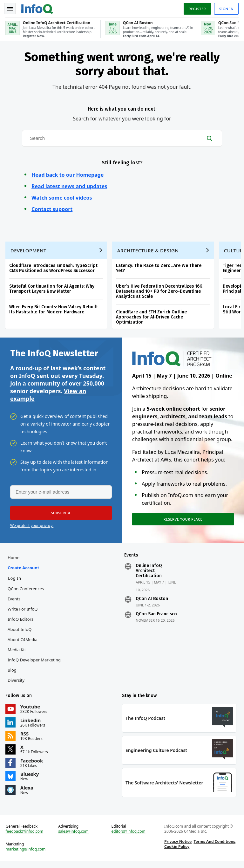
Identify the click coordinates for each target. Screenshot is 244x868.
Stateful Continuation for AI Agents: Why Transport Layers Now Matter (53, 289)
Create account (24, 571)
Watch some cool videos (62, 196)
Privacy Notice (178, 847)
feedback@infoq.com (26, 837)
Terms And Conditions (214, 847)
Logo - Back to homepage (38, 7)
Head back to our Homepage (68, 174)
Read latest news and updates (69, 185)
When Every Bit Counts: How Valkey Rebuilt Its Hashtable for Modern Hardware (54, 310)
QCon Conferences (27, 592)
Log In (16, 582)
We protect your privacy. (32, 528)
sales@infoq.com (74, 837)
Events (15, 603)
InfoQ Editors (21, 623)
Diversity (17, 684)
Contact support (52, 208)
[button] (60, 516)
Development (29, 251)
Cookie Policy (176, 853)
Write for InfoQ (24, 613)
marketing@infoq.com (27, 855)
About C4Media (24, 643)
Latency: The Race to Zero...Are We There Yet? (160, 269)
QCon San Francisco (156, 618)
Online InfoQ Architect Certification (149, 575)
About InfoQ (20, 633)
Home (14, 561)
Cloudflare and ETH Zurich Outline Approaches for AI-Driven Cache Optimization (152, 318)
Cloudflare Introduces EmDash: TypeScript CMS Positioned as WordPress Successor (54, 269)
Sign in (225, 7)
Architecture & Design (149, 251)
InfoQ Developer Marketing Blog (35, 669)
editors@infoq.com (129, 837)
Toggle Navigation (12, 8)
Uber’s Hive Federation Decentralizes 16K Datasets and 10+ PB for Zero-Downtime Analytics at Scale (160, 292)
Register (196, 7)
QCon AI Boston (152, 603)
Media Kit (18, 653)
